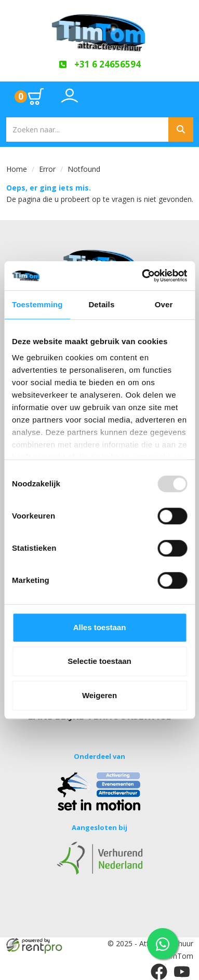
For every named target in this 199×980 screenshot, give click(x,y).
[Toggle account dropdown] (70, 101)
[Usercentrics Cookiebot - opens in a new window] (142, 276)
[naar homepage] (100, 30)
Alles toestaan (100, 627)
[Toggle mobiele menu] (177, 97)
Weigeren (100, 695)
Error (47, 169)
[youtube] (182, 972)
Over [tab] (164, 304)
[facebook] (159, 972)
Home (17, 169)
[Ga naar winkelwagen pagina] (30, 97)
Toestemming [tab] (37, 304)
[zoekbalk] (87, 130)
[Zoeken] (181, 130)
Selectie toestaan (100, 661)
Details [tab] (101, 304)
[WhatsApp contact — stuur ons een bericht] (163, 944)
